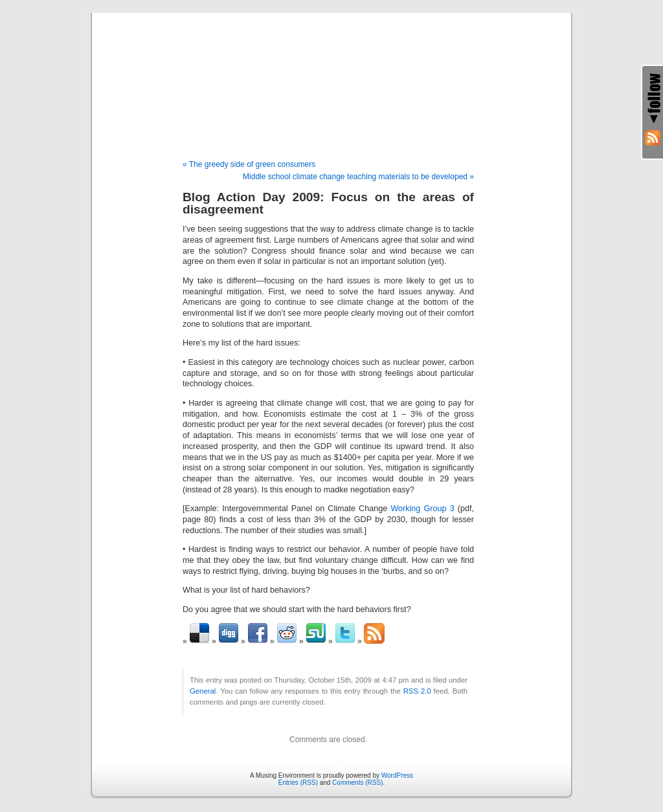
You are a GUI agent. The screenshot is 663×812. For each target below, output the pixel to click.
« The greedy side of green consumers (249, 164)
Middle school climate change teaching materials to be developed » (358, 177)
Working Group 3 (422, 509)
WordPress (397, 775)
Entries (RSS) (298, 783)
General (203, 691)
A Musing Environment (331, 72)
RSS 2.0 (417, 691)
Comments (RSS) (357, 783)
